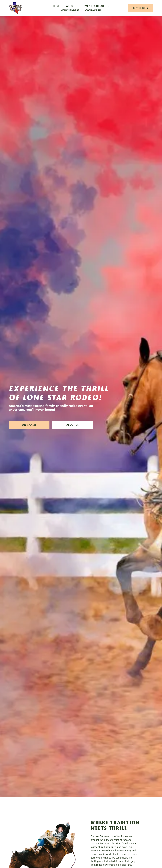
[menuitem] (57, 6)
